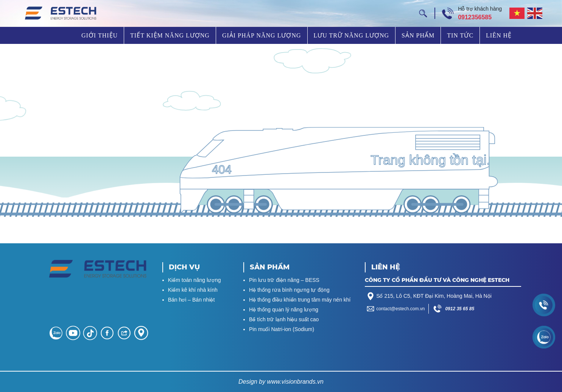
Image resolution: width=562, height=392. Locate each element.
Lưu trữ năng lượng (352, 35)
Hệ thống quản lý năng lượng (284, 310)
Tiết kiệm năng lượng (170, 35)
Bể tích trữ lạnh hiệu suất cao (284, 319)
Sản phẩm (418, 35)
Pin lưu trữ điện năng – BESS (284, 280)
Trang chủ (60, 35)
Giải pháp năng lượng (262, 35)
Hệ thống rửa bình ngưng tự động (289, 290)
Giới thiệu (100, 35)
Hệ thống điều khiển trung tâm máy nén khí (300, 300)
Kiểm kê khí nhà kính (193, 290)
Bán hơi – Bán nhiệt (191, 300)
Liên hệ (499, 35)
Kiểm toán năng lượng (195, 280)
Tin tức (460, 35)
